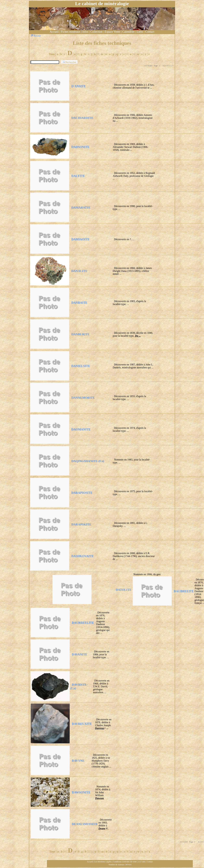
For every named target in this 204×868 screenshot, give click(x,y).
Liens (140, 32)
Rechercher (69, 62)
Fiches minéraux (71, 32)
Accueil (54, 32)
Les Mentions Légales (103, 862)
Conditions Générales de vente (125, 862)
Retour (36, 36)
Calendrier (128, 32)
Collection (96, 32)
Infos (85, 32)
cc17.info (142, 862)
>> (173, 66)
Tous (52, 54)
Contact (150, 32)
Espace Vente (112, 32)
